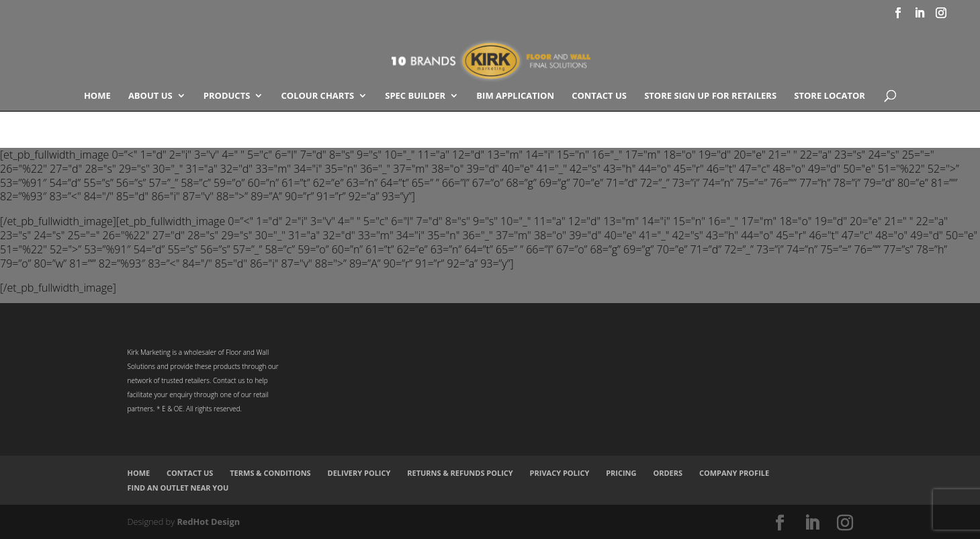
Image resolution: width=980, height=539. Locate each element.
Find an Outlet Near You (178, 488)
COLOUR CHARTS (318, 96)
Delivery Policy (359, 473)
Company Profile (734, 473)
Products (227, 96)
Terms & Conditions (270, 473)
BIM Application (515, 96)
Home (97, 96)
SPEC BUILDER (415, 96)
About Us (150, 96)
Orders (668, 473)
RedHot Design (208, 522)
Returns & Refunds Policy (460, 473)
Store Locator (830, 96)
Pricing (621, 473)
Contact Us (599, 96)
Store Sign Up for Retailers (710, 96)
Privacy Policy (560, 473)
